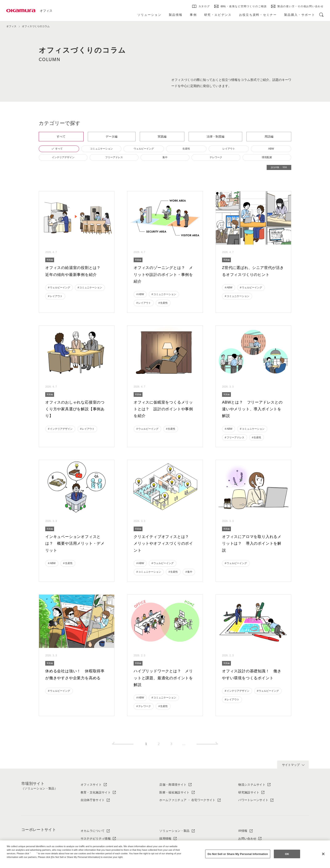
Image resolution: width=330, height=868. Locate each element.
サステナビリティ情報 (96, 839)
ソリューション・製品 (174, 831)
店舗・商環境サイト (173, 785)
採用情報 (165, 839)
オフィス (46, 11)
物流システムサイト (252, 785)
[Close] (323, 854)
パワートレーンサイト (253, 800)
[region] (165, 854)
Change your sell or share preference (29, 864)
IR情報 (243, 831)
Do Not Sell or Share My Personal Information (238, 854)
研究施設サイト (249, 792)
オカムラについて (93, 831)
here (34, 853)
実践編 (50, 260)
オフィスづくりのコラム (36, 26)
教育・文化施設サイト (96, 792)
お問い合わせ (247, 839)
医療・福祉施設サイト (174, 792)
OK (287, 854)
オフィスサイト (91, 785)
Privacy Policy (16, 860)
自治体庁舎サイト (93, 800)
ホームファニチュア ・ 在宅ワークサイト (187, 800)
